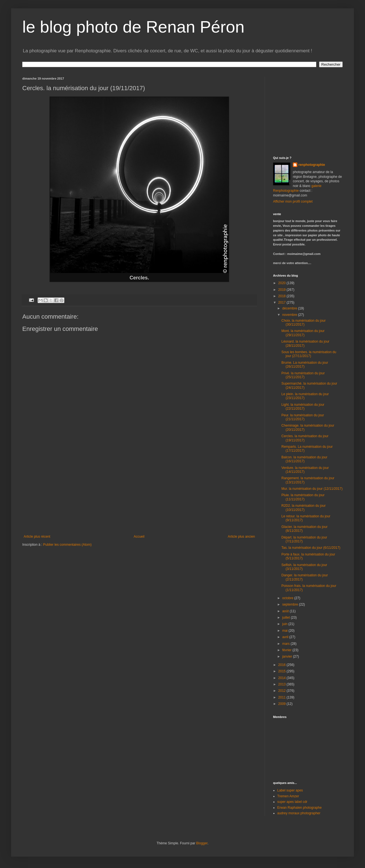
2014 (283, 678)
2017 (283, 303)
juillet (287, 618)
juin (285, 624)
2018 (283, 296)
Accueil (139, 537)
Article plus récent (37, 537)
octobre (288, 598)
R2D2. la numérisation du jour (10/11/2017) (304, 508)
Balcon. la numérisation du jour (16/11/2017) (304, 459)
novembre (290, 315)
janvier (288, 656)
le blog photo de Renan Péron (133, 27)
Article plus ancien (241, 537)
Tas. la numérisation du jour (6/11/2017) (311, 548)
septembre (291, 604)
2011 (283, 697)
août (286, 611)
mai (285, 631)
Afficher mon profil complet (293, 201)
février (287, 650)
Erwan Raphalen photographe (299, 808)
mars (286, 644)
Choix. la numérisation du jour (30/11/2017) (304, 323)
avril (286, 637)
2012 (283, 691)
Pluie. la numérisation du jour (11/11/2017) (303, 497)
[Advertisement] (139, 493)
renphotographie (312, 165)
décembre (290, 308)
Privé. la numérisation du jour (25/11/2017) (303, 375)
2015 (283, 671)
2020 (283, 283)
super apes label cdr (292, 802)
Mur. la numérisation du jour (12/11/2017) (312, 489)
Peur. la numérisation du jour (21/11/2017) (303, 417)
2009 (283, 704)
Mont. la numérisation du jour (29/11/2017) (303, 333)
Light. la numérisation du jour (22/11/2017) (303, 407)
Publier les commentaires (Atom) (67, 545)
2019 (283, 290)
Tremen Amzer (288, 796)
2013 (283, 684)
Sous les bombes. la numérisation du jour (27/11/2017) (309, 354)
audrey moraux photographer (299, 813)
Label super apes (290, 790)
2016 (283, 665)
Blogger (202, 843)
